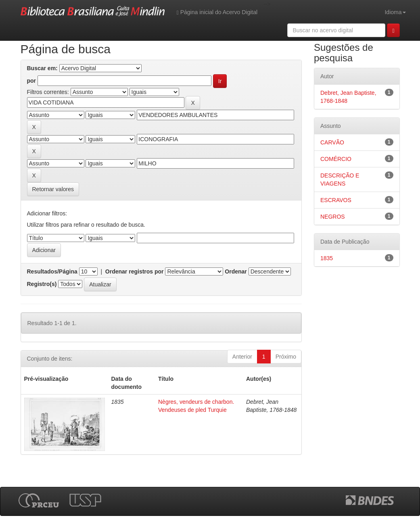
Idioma (395, 12)
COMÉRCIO (336, 159)
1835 (327, 258)
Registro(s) (42, 284)
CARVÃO (332, 142)
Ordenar (236, 271)
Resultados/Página (52, 271)
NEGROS (333, 217)
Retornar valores (53, 189)
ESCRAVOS (336, 200)
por (32, 81)
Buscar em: (42, 68)
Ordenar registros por (135, 271)
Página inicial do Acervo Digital (217, 12)
